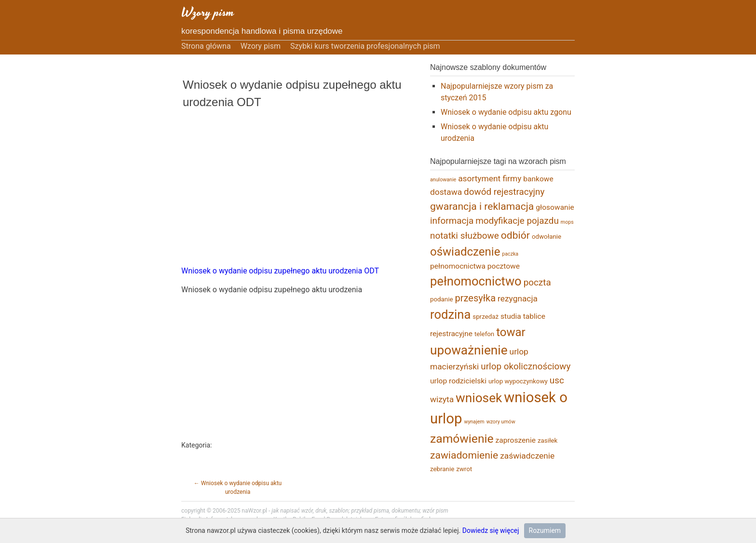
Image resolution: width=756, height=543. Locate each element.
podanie (442, 299)
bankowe (538, 179)
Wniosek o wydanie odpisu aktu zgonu (506, 112)
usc (557, 380)
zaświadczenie (527, 456)
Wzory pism (208, 12)
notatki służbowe (465, 236)
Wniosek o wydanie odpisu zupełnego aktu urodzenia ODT (280, 271)
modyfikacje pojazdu (517, 221)
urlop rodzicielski (458, 381)
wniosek (479, 398)
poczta (537, 282)
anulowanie (443, 180)
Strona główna (206, 46)
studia (511, 316)
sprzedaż (486, 317)
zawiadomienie (464, 455)
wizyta (442, 399)
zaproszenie (516, 440)
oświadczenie (465, 252)
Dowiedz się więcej (491, 530)
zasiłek (547, 441)
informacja (452, 221)
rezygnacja (518, 299)
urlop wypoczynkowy (518, 381)
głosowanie (555, 207)
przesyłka (476, 298)
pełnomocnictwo (476, 281)
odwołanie (547, 237)
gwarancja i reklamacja (482, 206)
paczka (510, 254)
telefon (484, 334)
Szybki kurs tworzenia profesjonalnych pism (365, 46)
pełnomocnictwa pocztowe (475, 266)
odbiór (515, 235)
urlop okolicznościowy (526, 366)
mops (567, 222)
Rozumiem (545, 530)
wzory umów (501, 422)
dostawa (446, 192)
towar (511, 332)
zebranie (442, 469)
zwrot (464, 469)
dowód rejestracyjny (504, 192)
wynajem (474, 422)
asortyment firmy (490, 178)
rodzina (450, 314)
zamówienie (462, 439)
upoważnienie (469, 350)
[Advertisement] (292, 193)
